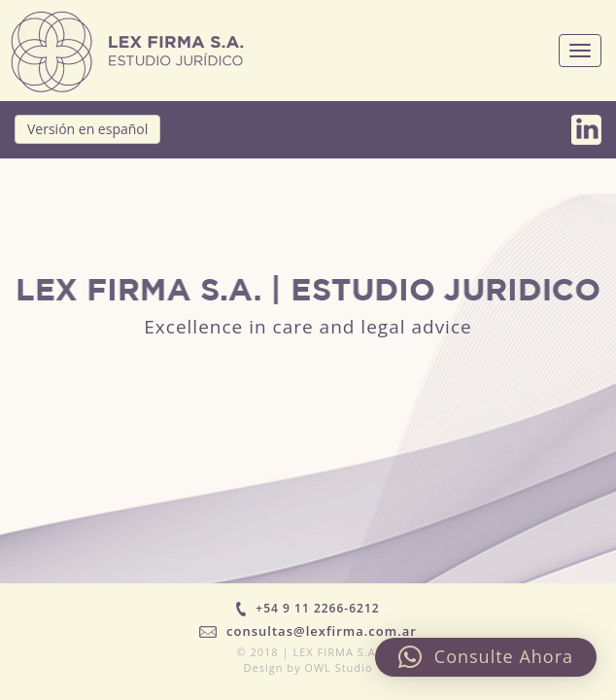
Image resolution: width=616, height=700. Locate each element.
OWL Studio (338, 667)
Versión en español (87, 129)
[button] (486, 657)
